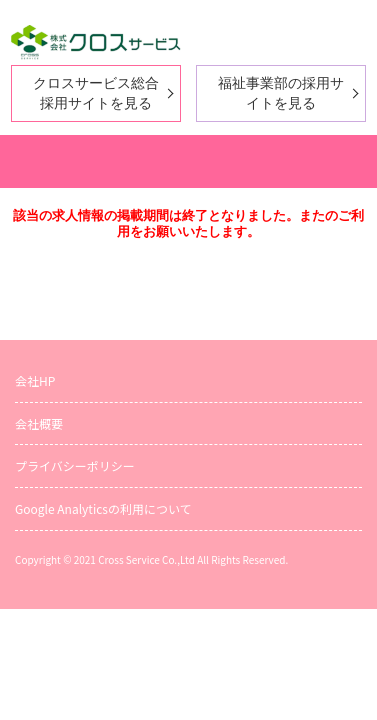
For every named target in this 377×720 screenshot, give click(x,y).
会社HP (35, 380)
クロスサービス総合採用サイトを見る (96, 93)
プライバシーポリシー (75, 465)
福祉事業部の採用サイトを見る (281, 93)
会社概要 (39, 423)
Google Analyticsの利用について (103, 508)
